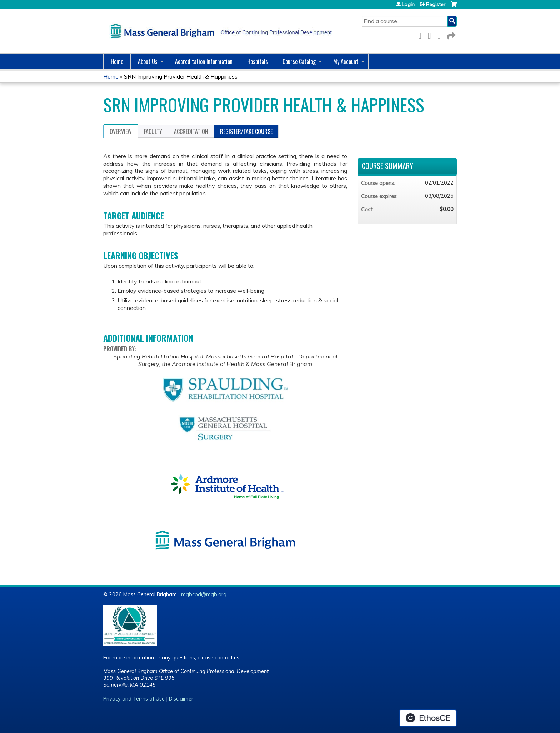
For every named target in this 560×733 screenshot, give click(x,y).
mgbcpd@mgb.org (204, 594)
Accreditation (191, 131)
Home (117, 61)
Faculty (153, 131)
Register (436, 4)
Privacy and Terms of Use (134, 699)
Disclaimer (181, 699)
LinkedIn (441, 34)
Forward (451, 34)
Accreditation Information (204, 61)
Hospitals (257, 61)
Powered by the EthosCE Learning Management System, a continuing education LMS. (428, 718)
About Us (148, 61)
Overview (121, 131)
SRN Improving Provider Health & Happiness (181, 76)
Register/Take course (246, 131)
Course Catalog (299, 61)
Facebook (422, 34)
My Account (346, 61)
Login (408, 4)
